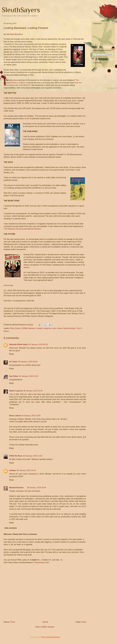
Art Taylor (13, 362)
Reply (11, 354)
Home (45, 622)
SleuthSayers (21, 10)
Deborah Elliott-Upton (19, 344)
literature (32, 328)
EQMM (24, 328)
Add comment (11, 528)
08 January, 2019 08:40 (28, 362)
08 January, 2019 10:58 (31, 416)
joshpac (13, 470)
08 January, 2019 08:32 (38, 344)
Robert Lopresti (16, 391)
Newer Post (9, 622)
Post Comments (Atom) (50, 637)
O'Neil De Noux (16, 456)
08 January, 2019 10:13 (29, 376)
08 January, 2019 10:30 (33, 391)
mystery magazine (44, 328)
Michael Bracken (16, 488)
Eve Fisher (14, 376)
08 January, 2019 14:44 (26, 470)
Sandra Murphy (69, 328)
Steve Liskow (15, 416)
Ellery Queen (15, 328)
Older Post (81, 622)
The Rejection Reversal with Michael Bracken (23, 229)
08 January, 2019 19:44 (37, 488)
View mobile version (45, 627)
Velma (14, 542)
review (59, 328)
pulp (54, 328)
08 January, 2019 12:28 (33, 456)
